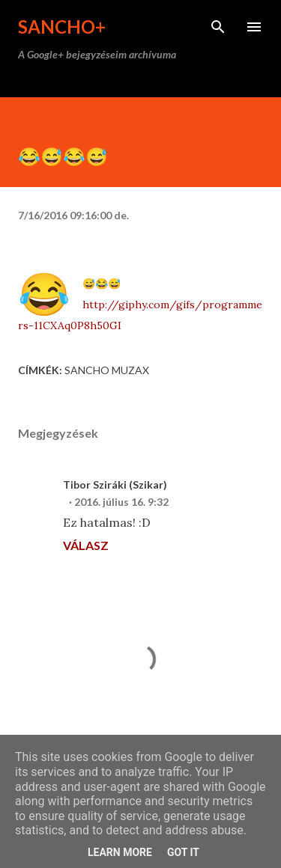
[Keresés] (218, 27)
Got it (183, 852)
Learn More (120, 852)
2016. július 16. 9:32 (121, 502)
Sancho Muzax (107, 370)
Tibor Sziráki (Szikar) (115, 485)
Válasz (86, 545)
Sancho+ (62, 27)
